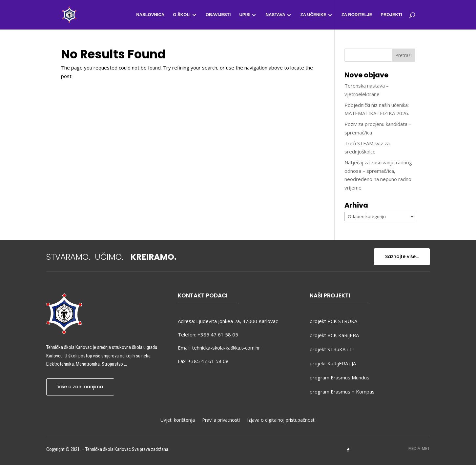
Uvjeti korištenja (178, 420)
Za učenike (313, 15)
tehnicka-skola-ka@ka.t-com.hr (226, 348)
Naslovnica (150, 15)
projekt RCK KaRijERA (334, 335)
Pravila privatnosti (221, 420)
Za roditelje (357, 15)
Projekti (391, 15)
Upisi (245, 15)
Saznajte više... (402, 256)
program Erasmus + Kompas (342, 392)
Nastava (276, 15)
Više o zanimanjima (80, 387)
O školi (182, 15)
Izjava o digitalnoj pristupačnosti (281, 420)
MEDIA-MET (419, 448)
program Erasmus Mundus (340, 377)
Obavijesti (218, 15)
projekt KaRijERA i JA (333, 363)
